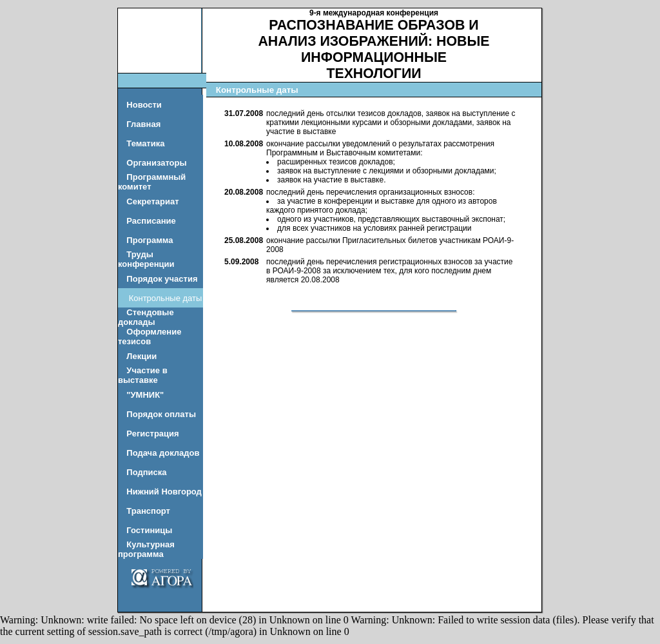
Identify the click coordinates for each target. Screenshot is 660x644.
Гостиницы (149, 530)
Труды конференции (146, 259)
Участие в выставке (143, 375)
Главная (143, 124)
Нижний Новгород (164, 492)
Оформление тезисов (150, 337)
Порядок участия (162, 279)
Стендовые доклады (146, 317)
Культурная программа (146, 549)
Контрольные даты (166, 298)
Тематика (145, 143)
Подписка (146, 472)
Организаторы (156, 163)
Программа (150, 240)
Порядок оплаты (161, 414)
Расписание (151, 221)
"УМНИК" (145, 395)
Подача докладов (163, 453)
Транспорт (148, 511)
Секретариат (152, 201)
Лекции (141, 356)
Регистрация (152, 434)
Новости (144, 105)
